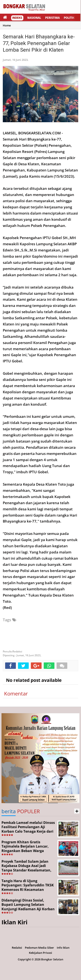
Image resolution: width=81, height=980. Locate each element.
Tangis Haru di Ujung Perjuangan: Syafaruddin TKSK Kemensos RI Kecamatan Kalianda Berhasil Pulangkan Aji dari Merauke (28, 890)
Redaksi (17, 948)
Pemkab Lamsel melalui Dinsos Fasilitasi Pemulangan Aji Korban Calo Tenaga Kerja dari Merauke (28, 829)
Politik (69, 18)
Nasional (34, 18)
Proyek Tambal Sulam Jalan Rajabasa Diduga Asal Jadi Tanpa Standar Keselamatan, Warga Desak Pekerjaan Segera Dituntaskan (28, 870)
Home (7, 25)
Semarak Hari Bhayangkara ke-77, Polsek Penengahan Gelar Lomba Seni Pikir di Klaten (39, 43)
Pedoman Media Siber (39, 948)
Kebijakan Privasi (40, 953)
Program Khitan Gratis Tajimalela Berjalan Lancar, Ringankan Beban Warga (25, 846)
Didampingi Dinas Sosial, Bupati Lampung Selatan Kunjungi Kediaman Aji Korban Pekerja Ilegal (28, 907)
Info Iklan (63, 948)
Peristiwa (52, 18)
